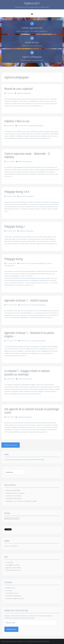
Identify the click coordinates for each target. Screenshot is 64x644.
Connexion (10, 562)
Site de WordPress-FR (14, 570)
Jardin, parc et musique (14, 496)
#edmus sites (11, 588)
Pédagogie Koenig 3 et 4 (17, 192)
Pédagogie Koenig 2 (15, 226)
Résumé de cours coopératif (19, 89)
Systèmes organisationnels (15, 598)
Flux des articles (13, 565)
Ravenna (33, 641)
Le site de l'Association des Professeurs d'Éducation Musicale (24, 460)
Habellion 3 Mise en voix (17, 121)
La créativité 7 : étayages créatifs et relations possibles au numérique (27, 372)
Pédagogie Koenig (14, 259)
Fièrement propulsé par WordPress (13, 641)
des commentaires (14, 568)
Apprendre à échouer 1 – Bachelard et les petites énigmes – (29, 334)
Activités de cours (23, 126)
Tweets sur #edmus (11, 546)
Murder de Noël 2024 (13, 490)
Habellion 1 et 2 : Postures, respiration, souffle (21, 501)
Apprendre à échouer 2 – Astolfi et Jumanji (26, 300)
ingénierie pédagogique (24, 93)
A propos (9, 590)
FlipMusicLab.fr (32, 3)
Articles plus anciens (11, 445)
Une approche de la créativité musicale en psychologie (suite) (32, 411)
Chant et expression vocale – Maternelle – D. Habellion (27, 155)
